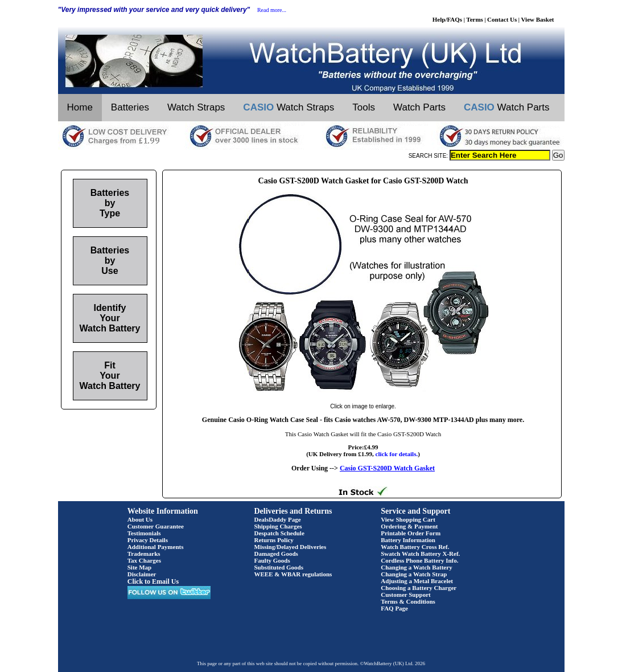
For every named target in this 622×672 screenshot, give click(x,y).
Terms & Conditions (408, 601)
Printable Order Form (411, 533)
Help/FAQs (447, 19)
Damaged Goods (276, 554)
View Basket (538, 19)
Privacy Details (148, 540)
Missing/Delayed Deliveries (291, 547)
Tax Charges (144, 560)
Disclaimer (142, 574)
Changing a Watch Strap (414, 574)
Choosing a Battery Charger (419, 588)
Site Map (139, 567)
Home (80, 107)
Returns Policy (274, 540)
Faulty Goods (272, 560)
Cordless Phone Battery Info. (419, 560)
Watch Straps (196, 107)
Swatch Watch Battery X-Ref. (420, 554)
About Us (140, 519)
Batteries (130, 107)
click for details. (397, 454)
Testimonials (144, 533)
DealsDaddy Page (278, 519)
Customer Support (406, 595)
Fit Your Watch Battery (110, 376)
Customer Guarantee (156, 526)
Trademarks (144, 554)
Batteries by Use (110, 261)
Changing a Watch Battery (416, 567)
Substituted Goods (279, 567)
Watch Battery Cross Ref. (415, 547)
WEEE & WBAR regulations (293, 574)
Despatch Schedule (279, 533)
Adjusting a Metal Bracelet (417, 581)
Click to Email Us (153, 581)
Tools (364, 107)
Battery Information (408, 540)
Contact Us (502, 19)
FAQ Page (394, 608)
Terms (475, 19)
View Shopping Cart (408, 519)
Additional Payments (156, 547)
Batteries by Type (110, 203)
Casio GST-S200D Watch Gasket (387, 468)
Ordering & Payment (409, 526)
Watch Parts (419, 107)
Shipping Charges (278, 526)
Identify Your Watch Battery (110, 318)
